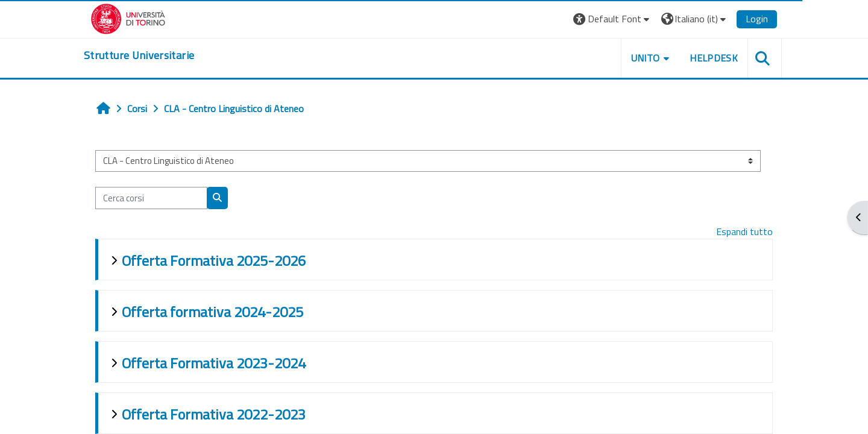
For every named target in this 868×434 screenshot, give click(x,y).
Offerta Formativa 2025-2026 (214, 260)
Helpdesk (714, 58)
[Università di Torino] (128, 17)
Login (757, 19)
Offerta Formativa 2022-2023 (214, 414)
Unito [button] (646, 58)
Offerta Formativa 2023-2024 (214, 363)
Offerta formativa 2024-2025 (212, 312)
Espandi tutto (744, 231)
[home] (139, 55)
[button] (613, 19)
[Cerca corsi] (151, 198)
